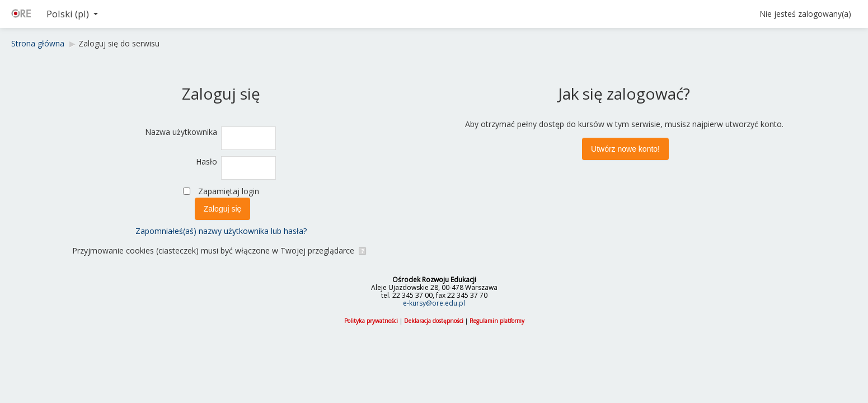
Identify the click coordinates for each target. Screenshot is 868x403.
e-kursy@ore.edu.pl (434, 303)
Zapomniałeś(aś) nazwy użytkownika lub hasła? (221, 231)
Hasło (207, 161)
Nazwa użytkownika (181, 132)
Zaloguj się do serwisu (119, 43)
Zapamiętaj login (229, 191)
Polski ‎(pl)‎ (72, 14)
